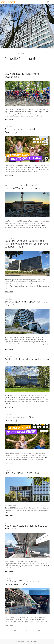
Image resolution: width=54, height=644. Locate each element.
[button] (3, 26)
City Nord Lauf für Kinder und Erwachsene (22, 75)
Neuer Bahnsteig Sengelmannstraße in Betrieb (26, 527)
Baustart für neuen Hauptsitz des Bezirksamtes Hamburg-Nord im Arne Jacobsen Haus (27, 244)
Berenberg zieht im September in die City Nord (26, 303)
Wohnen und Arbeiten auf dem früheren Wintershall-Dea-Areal (23, 187)
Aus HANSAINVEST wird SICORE (23, 473)
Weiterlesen (9, 120)
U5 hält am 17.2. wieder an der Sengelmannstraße (22, 583)
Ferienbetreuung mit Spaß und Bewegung (23, 131)
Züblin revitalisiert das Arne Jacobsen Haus (27, 361)
